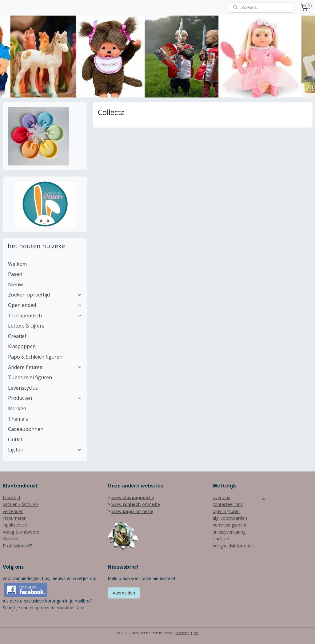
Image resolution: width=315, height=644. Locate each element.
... (263, 497)
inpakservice (15, 525)
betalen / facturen (20, 504)
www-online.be (132, 511)
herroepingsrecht (229, 525)
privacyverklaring (229, 532)
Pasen (15, 274)
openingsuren (226, 511)
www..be (133, 497)
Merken (17, 408)
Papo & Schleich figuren (35, 357)
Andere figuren (45, 367)
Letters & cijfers (26, 326)
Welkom (17, 264)
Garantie (11, 539)
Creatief (17, 336)
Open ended (45, 305)
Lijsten (45, 450)
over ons (221, 497)
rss (196, 633)
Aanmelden (124, 593)
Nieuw (15, 284)
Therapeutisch (45, 316)
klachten (221, 539)
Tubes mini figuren (30, 377)
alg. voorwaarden (230, 518)
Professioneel (16, 546)
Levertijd (11, 497)
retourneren (15, 518)
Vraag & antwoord (21, 532)
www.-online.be (136, 504)
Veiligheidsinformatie (233, 546)
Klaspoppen (22, 346)
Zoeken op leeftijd (45, 295)
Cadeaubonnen (26, 429)
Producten (45, 398)
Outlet (15, 439)
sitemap (183, 633)
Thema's (18, 419)
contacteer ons (228, 504)
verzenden (13, 511)
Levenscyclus (23, 388)
